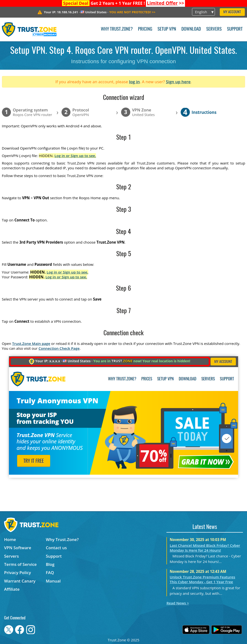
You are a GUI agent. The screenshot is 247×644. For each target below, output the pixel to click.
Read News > (178, 603)
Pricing (145, 29)
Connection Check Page (59, 348)
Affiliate (12, 589)
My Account (232, 12)
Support (235, 29)
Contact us (56, 548)
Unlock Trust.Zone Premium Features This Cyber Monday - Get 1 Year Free (202, 579)
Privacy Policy (17, 572)
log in (134, 82)
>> (166, 3)
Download (191, 29)
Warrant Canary (20, 581)
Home (10, 539)
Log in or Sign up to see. (75, 156)
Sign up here (178, 82)
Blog (50, 564)
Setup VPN (167, 29)
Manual (53, 581)
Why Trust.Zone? (117, 29)
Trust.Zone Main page (31, 343)
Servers (214, 29)
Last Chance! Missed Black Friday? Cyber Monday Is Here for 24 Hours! (205, 548)
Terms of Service (20, 564)
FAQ (50, 572)
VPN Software (18, 548)
